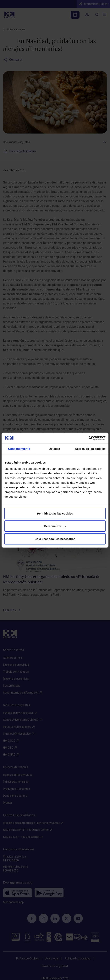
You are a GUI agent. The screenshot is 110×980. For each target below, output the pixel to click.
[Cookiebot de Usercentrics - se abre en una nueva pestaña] (89, 438)
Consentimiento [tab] (19, 449)
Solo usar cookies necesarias (55, 539)
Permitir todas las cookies (55, 513)
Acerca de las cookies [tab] (90, 449)
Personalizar (55, 526)
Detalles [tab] (54, 449)
